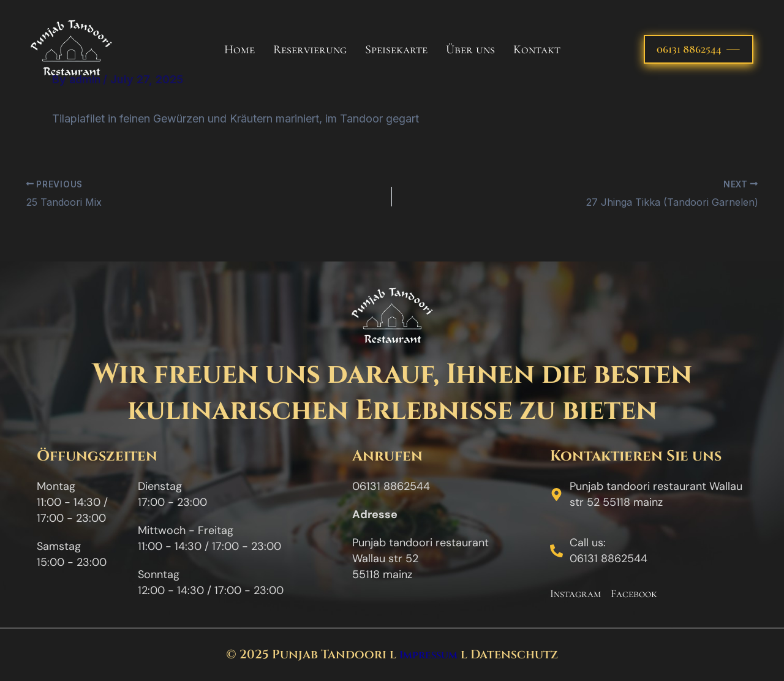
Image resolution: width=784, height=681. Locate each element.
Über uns (470, 50)
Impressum (428, 654)
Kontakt (537, 50)
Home (239, 50)
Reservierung (310, 50)
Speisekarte (396, 50)
